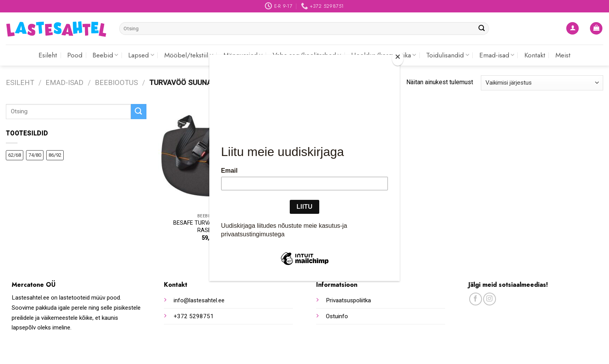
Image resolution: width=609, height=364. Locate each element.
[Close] (398, 58)
